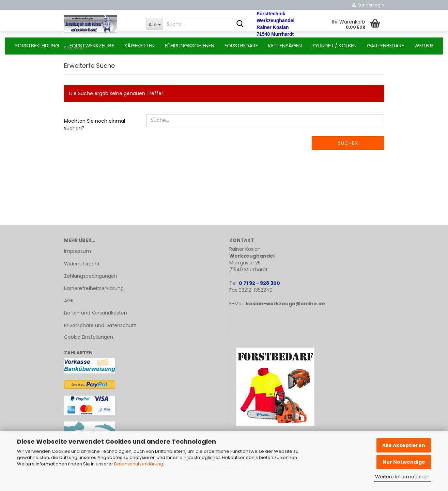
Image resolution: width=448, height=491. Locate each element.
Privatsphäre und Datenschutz (100, 339)
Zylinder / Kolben (334, 45)
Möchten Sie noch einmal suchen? (95, 138)
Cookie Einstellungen (89, 351)
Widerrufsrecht (82, 277)
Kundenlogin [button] (368, 5)
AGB (69, 314)
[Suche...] (154, 24)
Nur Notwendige (404, 462)
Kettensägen (285, 45)
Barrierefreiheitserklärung (94, 302)
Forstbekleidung (37, 45)
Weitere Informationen (402, 477)
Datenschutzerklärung (139, 464)
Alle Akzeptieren (404, 445)
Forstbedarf (241, 45)
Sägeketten (140, 45)
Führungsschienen (190, 45)
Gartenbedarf (385, 45)
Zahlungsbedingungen (91, 290)
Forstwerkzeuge (92, 45)
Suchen (348, 157)
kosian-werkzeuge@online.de (285, 317)
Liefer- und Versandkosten (96, 326)
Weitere (424, 45)
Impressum (78, 265)
